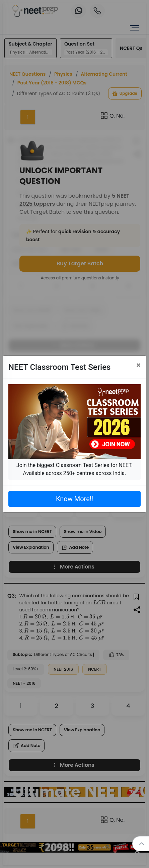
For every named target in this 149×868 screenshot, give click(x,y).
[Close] (138, 365)
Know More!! (74, 499)
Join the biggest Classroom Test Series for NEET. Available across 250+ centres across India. (74, 469)
